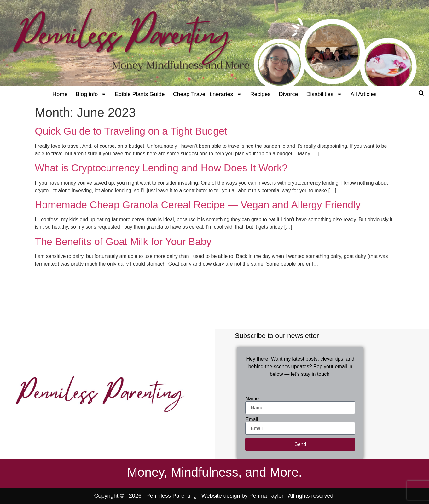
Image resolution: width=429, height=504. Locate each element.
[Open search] (421, 93)
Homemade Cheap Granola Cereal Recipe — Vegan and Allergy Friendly (198, 205)
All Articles (364, 94)
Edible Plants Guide (140, 94)
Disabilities (324, 94)
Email (252, 420)
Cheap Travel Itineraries (207, 94)
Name (252, 399)
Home (60, 94)
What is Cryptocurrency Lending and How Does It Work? (161, 168)
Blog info (91, 94)
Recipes (261, 94)
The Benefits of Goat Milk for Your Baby (123, 242)
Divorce (289, 94)
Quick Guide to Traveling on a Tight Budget (131, 131)
